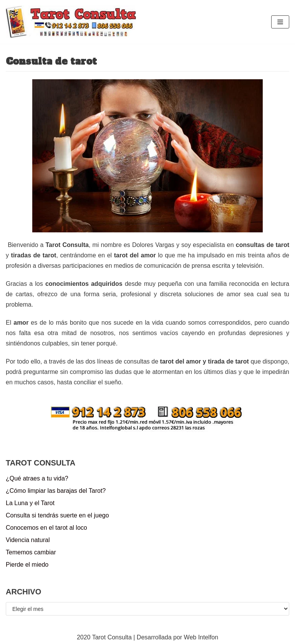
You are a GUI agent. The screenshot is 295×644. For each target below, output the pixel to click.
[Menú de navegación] (280, 22)
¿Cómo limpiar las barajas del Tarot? (56, 491)
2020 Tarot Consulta (104, 637)
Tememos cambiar (31, 552)
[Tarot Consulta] (71, 22)
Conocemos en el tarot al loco (46, 528)
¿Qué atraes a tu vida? (37, 478)
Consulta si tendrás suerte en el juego (57, 515)
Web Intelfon (201, 637)
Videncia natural (28, 540)
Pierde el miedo (27, 565)
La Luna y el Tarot (30, 503)
